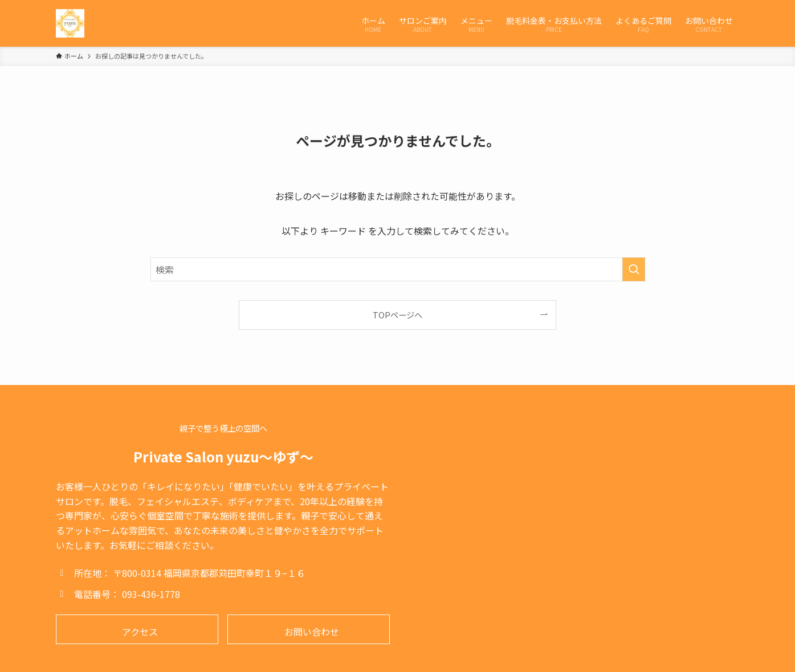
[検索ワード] (398, 269)
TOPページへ (398, 315)
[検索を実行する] (634, 269)
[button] (137, 629)
